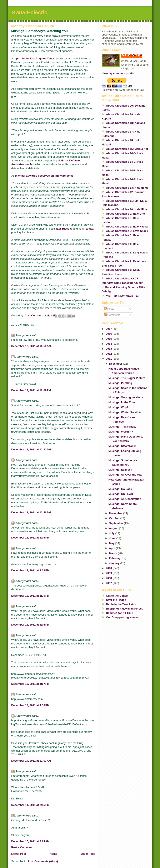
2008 (109, 578)
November (116, 513)
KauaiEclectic (30, 12)
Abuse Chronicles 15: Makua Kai (127, 149)
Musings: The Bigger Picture (127, 378)
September (117, 523)
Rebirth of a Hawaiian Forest (124, 609)
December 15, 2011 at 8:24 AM (30, 841)
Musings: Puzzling (120, 383)
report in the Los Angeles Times (34, 58)
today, (90, 229)
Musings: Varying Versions (126, 397)
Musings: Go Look (120, 489)
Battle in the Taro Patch (121, 604)
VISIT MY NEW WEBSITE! (122, 296)
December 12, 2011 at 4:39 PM (30, 596)
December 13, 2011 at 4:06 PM (30, 625)
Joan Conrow (134, 55)
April (112, 548)
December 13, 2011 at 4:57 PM (30, 684)
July (112, 533)
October (115, 518)
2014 (109, 344)
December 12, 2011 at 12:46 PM (31, 512)
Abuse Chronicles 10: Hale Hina (126, 209)
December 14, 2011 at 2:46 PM (30, 805)
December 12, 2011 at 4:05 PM (30, 538)
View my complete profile (118, 73)
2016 (109, 334)
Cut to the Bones (117, 596)
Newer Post (19, 854)
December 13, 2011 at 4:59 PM (30, 705)
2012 (109, 354)
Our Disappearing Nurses (122, 617)
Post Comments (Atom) (43, 861)
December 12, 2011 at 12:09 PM (31, 390)
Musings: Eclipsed (120, 470)
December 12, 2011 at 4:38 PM (30, 570)
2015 (109, 339)
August (114, 528)
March (114, 553)
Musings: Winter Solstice (124, 412)
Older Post (88, 854)
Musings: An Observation (125, 499)
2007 (109, 583)
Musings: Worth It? (121, 432)
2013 (109, 349)
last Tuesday (64, 229)
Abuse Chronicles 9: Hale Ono (125, 214)
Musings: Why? (118, 407)
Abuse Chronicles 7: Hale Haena (127, 227)
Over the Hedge (116, 600)
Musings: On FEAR (121, 494)
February (115, 558)
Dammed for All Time (119, 613)
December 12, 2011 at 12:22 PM (31, 449)
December (116, 364)
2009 (109, 573)
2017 (109, 329)
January (115, 563)
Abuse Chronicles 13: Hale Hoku (127, 188)
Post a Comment (22, 847)
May (112, 543)
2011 (109, 359)
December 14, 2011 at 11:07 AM (31, 761)
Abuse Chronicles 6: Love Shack (127, 231)
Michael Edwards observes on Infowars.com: (44, 176)
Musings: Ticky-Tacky (122, 427)
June (113, 538)
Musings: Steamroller (122, 446)
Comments (112, 315)
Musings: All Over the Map (125, 475)
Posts (109, 309)
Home (53, 854)
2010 (109, 568)
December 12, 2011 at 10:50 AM (31, 346)
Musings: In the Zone (122, 402)
